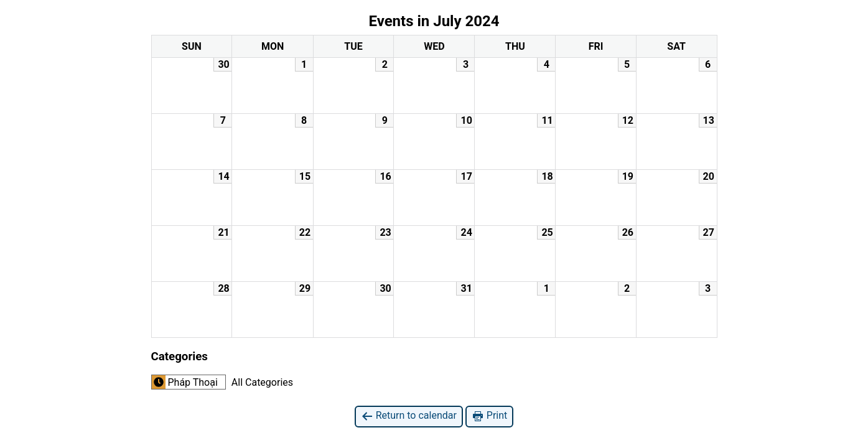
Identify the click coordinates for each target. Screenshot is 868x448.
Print (489, 416)
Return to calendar (409, 416)
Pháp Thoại (185, 382)
